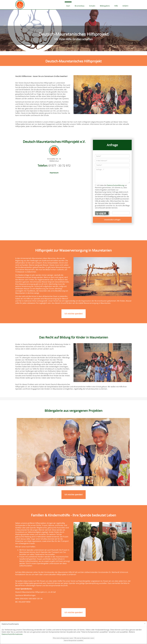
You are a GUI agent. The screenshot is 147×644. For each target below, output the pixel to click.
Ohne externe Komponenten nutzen (63, 638)
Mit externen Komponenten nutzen (84, 638)
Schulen (92, 6)
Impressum (54, 173)
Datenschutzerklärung (115, 185)
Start (68, 6)
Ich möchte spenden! (74, 314)
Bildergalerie (105, 6)
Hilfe (116, 6)
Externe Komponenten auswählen (74, 640)
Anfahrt (125, 6)
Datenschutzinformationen (12, 634)
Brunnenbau (80, 6)
